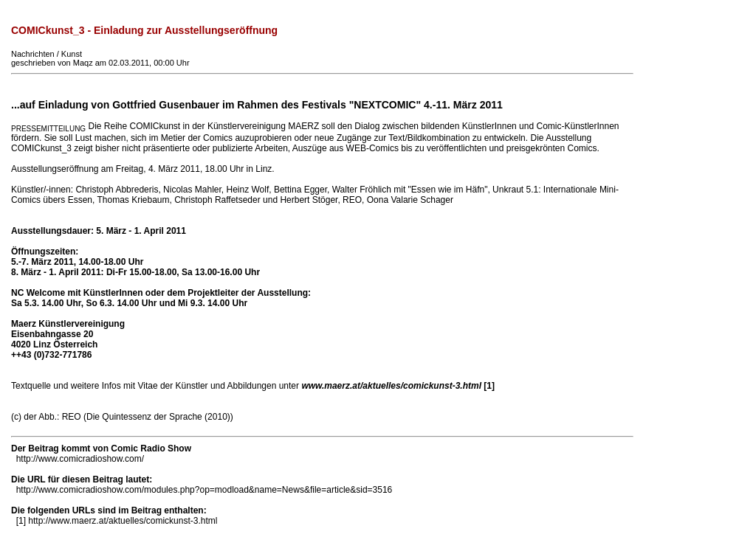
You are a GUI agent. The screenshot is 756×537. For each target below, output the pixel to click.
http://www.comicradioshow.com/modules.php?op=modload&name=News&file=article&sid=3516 (205, 490)
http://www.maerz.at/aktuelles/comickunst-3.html (123, 521)
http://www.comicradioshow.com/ (80, 459)
